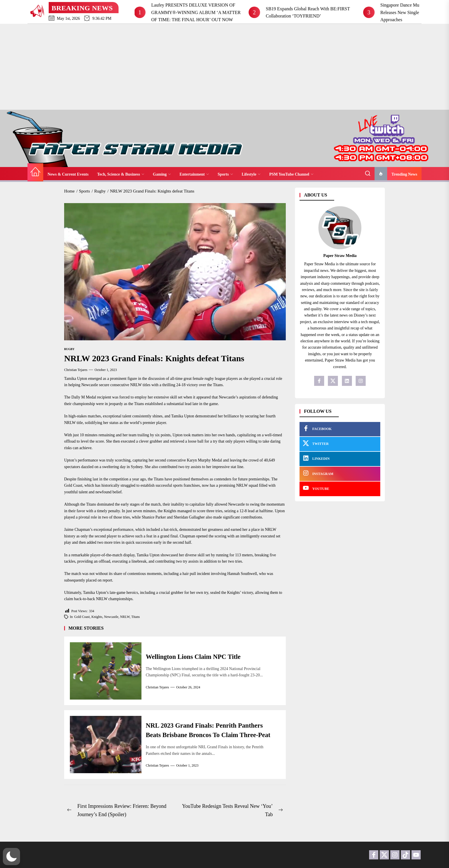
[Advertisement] (224, 67)
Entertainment (194, 174)
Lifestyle (251, 174)
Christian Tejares (76, 370)
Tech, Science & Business (121, 174)
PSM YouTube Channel (291, 174)
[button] (11, 857)
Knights (97, 617)
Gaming (162, 174)
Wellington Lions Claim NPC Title (196, 657)
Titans (135, 617)
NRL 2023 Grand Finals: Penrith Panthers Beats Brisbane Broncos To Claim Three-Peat (208, 730)
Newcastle (111, 617)
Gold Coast (82, 617)
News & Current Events (68, 174)
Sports (225, 174)
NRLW (125, 617)
